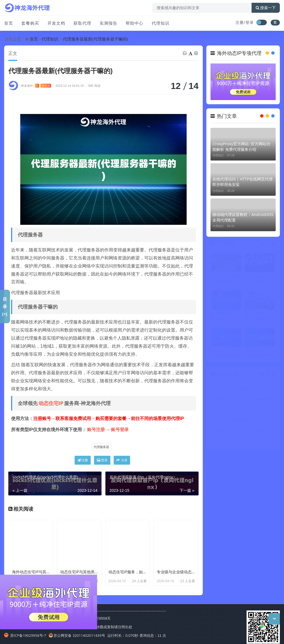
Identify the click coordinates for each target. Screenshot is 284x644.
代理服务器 (101, 447)
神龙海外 (36, 86)
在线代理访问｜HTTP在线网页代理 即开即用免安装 (242, 182)
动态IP (245, 390)
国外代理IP (224, 443)
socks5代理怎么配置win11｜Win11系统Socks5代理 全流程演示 (226, 317)
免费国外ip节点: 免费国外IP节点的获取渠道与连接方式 (259, 354)
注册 (83, 460)
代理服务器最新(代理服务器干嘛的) (95, 39)
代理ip (266, 390)
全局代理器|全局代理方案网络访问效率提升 (260, 280)
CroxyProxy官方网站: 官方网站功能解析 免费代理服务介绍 (241, 147)
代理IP (223, 390)
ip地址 (266, 443)
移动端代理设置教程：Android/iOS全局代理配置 (243, 217)
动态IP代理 (224, 400)
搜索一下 (266, 8)
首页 (9, 23)
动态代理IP (224, 422)
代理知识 (161, 23)
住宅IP (223, 432)
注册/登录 (245, 22)
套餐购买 (30, 23)
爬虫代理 (245, 432)
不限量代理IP (245, 422)
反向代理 (245, 443)
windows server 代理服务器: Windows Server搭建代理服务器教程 (226, 280)
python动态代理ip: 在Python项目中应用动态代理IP (226, 354)
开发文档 (56, 23)
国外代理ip (267, 432)
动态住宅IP (51, 403)
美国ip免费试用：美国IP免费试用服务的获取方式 (258, 317)
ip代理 (245, 411)
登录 (102, 460)
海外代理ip (267, 422)
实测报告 (108, 23)
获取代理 (82, 23)
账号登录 (120, 429)
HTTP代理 (267, 411)
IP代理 (266, 400)
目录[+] (5, 306)
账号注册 (96, 429)
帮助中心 (135, 23)
